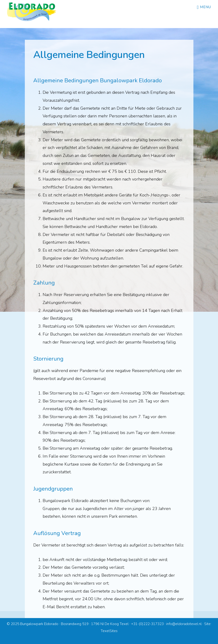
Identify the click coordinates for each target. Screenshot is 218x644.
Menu (205, 7)
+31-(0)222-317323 (147, 624)
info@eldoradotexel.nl (184, 624)
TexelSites (109, 631)
